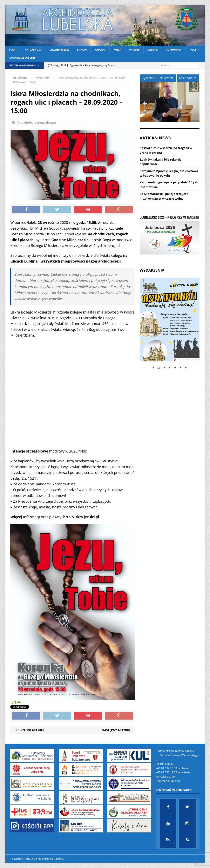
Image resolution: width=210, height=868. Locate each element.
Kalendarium (188, 78)
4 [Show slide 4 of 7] (170, 368)
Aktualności (33, 50)
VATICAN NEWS (155, 138)
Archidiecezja (60, 50)
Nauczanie (167, 78)
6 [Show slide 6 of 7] (180, 368)
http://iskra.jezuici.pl (81, 517)
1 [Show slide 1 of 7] (154, 368)
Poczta (194, 50)
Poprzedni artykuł (30, 730)
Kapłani (100, 50)
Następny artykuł (116, 730)
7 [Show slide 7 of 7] (186, 368)
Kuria (117, 50)
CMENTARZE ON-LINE (22, 58)
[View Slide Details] (170, 235)
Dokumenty (174, 50)
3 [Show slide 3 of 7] (164, 368)
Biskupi (82, 50)
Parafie (134, 50)
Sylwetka (148, 78)
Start (13, 50)
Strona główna (45, 122)
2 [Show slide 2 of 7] (159, 368)
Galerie (153, 50)
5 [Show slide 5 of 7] (175, 368)
